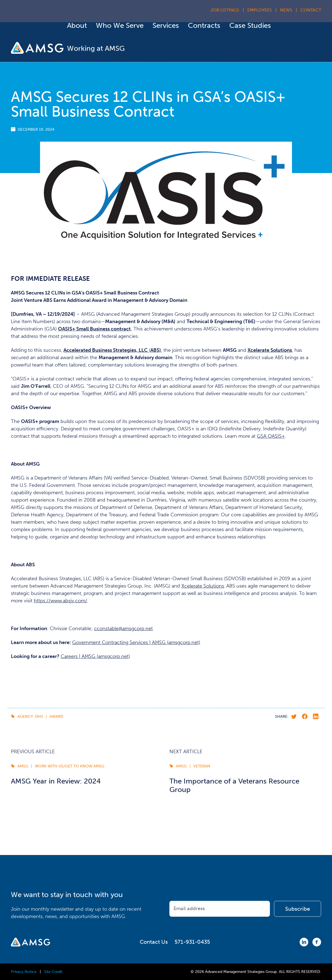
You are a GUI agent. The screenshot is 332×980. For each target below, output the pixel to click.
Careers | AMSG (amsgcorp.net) (95, 656)
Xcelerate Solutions (203, 586)
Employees (260, 10)
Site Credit (53, 972)
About (77, 26)
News (286, 10)
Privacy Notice (24, 972)
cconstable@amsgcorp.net (123, 628)
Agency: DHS (30, 717)
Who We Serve (120, 26)
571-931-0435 (192, 942)
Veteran (202, 766)
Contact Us (154, 942)
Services (166, 26)
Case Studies (250, 26)
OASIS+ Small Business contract (94, 329)
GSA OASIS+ (271, 436)
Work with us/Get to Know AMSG (70, 766)
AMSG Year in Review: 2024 (56, 781)
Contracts (204, 26)
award (56, 717)
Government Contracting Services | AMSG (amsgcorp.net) (136, 642)
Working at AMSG (96, 48)
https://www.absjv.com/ (60, 601)
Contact (311, 10)
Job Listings (225, 10)
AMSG (23, 766)
